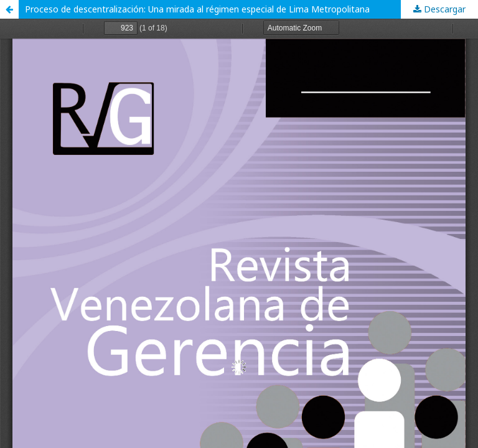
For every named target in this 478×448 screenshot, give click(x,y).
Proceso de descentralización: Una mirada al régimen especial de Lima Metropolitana (197, 9)
